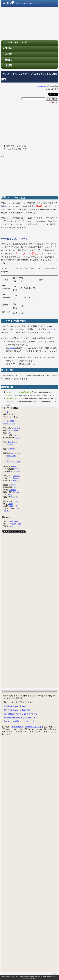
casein (12, 348)
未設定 (7, 48)
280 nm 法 (51, 329)
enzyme (9, 206)
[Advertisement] (29, 124)
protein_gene (42, 86)
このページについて (15, 43)
